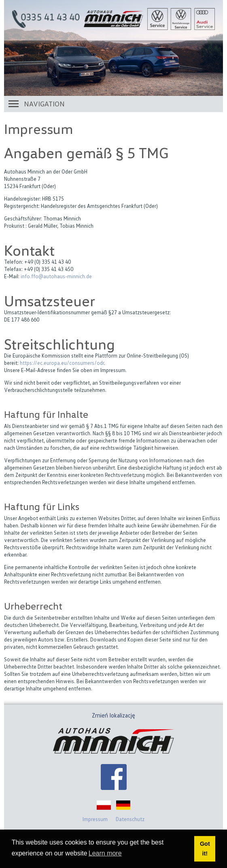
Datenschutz (130, 819)
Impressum (95, 819)
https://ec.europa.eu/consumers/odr (62, 363)
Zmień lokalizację (114, 715)
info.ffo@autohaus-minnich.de (56, 276)
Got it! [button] (205, 849)
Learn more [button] (105, 853)
